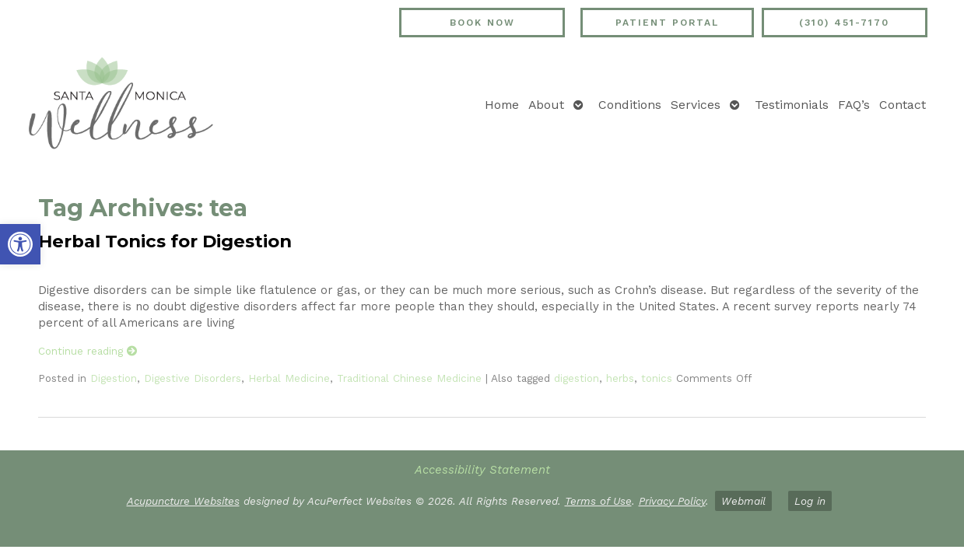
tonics (657, 378)
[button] (20, 244)
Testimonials (792, 105)
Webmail (743, 501)
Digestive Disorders (193, 378)
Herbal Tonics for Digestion (165, 241)
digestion (577, 378)
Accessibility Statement (482, 470)
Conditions (630, 105)
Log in (810, 501)
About (546, 105)
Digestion (114, 378)
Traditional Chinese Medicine (409, 378)
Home (502, 105)
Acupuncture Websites (183, 501)
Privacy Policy (672, 501)
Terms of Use (598, 501)
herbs (620, 378)
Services (696, 105)
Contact (903, 105)
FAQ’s (854, 105)
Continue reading (88, 351)
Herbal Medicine (289, 378)
